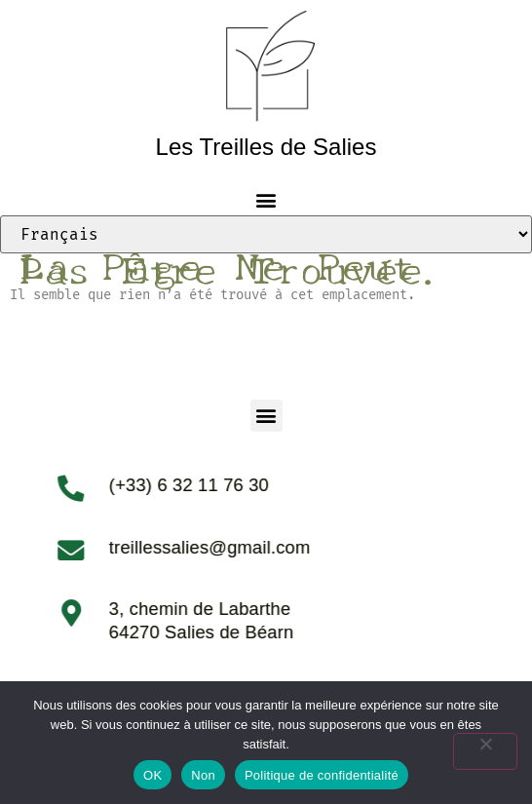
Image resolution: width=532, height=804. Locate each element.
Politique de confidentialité (322, 775)
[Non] (485, 751)
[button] (266, 199)
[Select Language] (266, 234)
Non (203, 775)
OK (152, 775)
